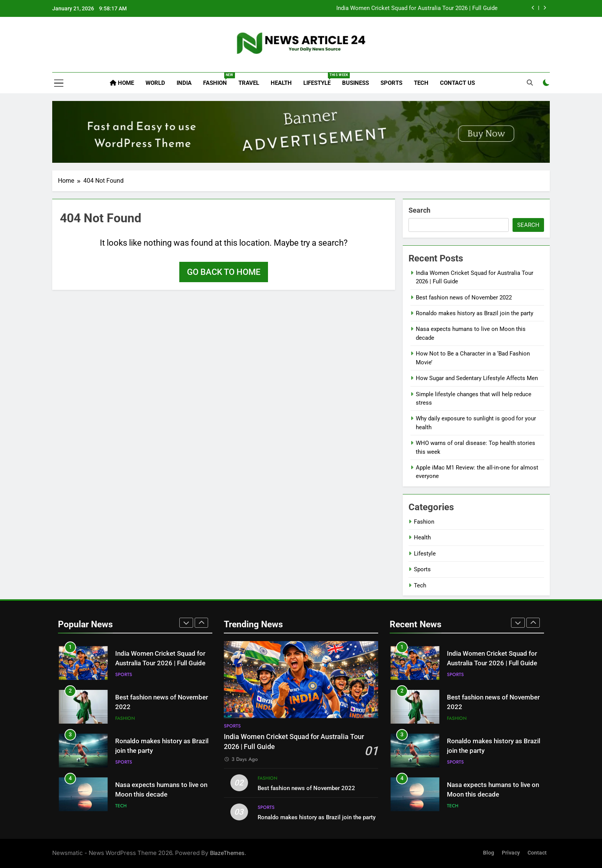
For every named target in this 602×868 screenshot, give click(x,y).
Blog (489, 853)
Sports (391, 83)
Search (419, 210)
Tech (421, 83)
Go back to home (224, 272)
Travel (249, 83)
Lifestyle (320, 79)
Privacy (511, 853)
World (155, 83)
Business (356, 83)
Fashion (218, 79)
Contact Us (457, 83)
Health (281, 83)
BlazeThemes (227, 853)
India (184, 83)
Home (122, 83)
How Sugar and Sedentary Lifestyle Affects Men (477, 378)
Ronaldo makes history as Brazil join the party (475, 313)
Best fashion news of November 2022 (464, 298)
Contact (537, 853)
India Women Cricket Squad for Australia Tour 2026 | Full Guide (417, 8)
